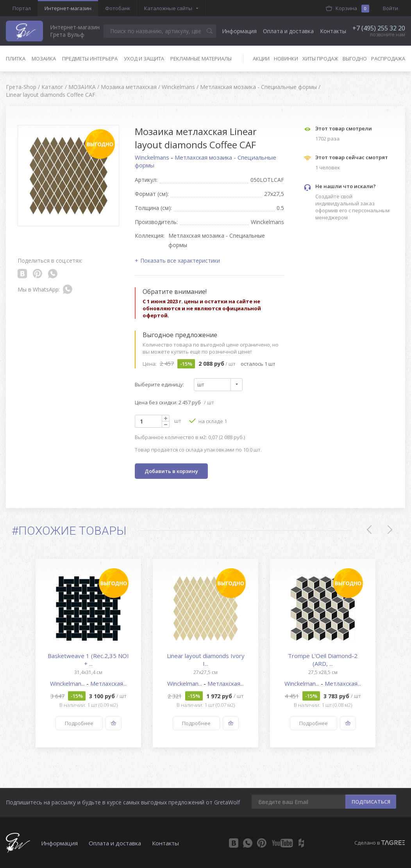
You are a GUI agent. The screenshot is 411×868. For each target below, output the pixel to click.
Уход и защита (144, 59)
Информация (239, 31)
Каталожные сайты (168, 8)
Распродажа (388, 59)
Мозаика (44, 59)
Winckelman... (68, 683)
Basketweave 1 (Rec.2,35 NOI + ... (88, 660)
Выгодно (355, 59)
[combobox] (218, 385)
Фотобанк (118, 8)
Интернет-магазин (68, 8)
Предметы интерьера (90, 59)
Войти (390, 8)
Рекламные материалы (201, 59)
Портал (22, 8)
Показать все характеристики (180, 261)
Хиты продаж (320, 59)
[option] (88, 653)
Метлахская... (108, 683)
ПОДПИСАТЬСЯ (371, 802)
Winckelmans (153, 157)
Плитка (16, 59)
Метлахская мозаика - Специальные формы (205, 161)
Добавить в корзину (171, 471)
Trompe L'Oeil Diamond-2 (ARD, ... (323, 660)
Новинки (286, 59)
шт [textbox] (201, 384)
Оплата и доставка (288, 31)
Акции (261, 59)
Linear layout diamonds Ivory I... (206, 660)
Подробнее (79, 723)
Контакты (333, 31)
